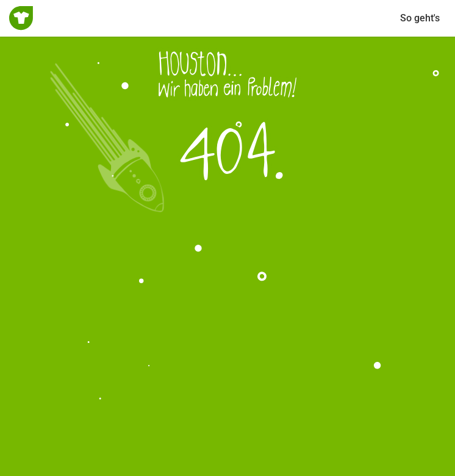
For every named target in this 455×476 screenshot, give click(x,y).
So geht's (420, 18)
